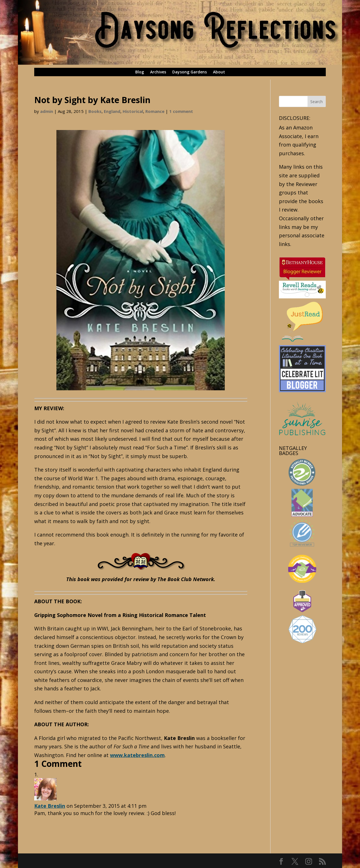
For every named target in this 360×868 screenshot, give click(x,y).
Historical (133, 111)
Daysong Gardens (190, 72)
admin (47, 111)
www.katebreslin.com (137, 755)
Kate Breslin (50, 806)
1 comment (181, 111)
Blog (140, 72)
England (112, 111)
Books (95, 111)
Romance (155, 111)
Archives (158, 72)
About (219, 72)
